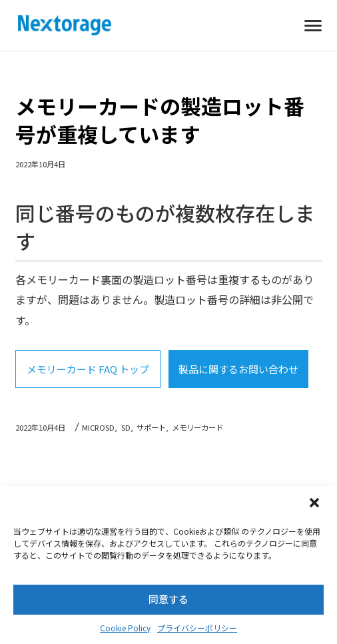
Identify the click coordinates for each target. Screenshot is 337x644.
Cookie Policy (125, 628)
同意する (168, 599)
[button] (316, 504)
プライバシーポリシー (197, 628)
